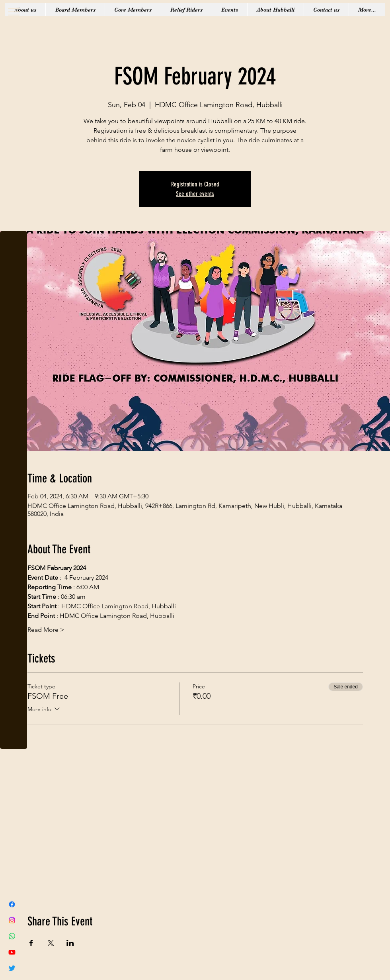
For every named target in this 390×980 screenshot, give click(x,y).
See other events (195, 194)
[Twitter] (12, 968)
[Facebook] (12, 904)
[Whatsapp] (12, 936)
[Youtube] (12, 952)
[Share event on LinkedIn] (70, 943)
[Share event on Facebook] (31, 943)
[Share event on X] (51, 943)
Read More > (46, 630)
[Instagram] (12, 920)
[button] (14, 12)
